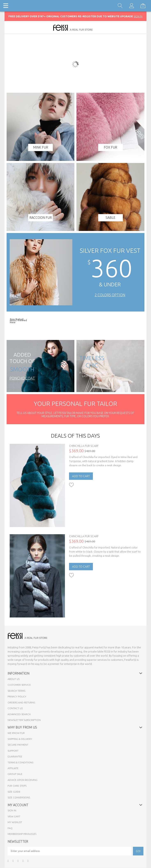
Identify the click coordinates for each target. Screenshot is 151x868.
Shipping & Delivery (20, 739)
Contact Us (15, 708)
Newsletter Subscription (24, 720)
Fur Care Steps (17, 786)
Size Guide (14, 792)
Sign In (12, 810)
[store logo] (75, 28)
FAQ (10, 828)
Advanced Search (19, 714)
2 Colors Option (110, 295)
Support (13, 751)
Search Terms (16, 691)
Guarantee (15, 756)
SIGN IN (138, 16)
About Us (14, 679)
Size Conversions (19, 797)
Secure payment (18, 745)
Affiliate (13, 768)
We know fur (16, 733)
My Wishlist (15, 822)
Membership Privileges (22, 834)
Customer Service (19, 685)
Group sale (15, 774)
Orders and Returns (21, 702)
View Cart (14, 816)
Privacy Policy (17, 696)
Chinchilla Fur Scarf (84, 446)
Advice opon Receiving (22, 780)
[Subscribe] (138, 851)
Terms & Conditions (20, 762)
